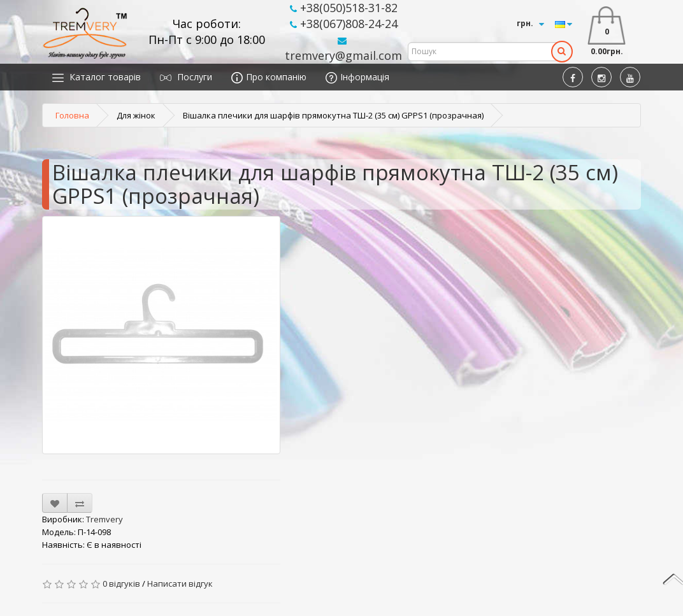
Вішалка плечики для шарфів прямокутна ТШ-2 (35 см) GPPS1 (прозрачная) (333, 115)
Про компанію (269, 77)
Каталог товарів (97, 77)
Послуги (186, 77)
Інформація (357, 77)
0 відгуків (121, 584)
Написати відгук (180, 584)
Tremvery (104, 519)
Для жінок (136, 115)
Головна (72, 115)
